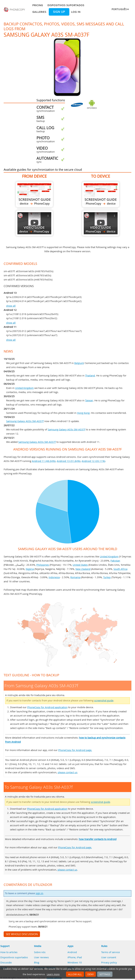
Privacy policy (109, 962)
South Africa (120, 569)
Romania (75, 577)
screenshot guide (104, 701)
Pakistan (115, 561)
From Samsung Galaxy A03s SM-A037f (34, 194)
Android (72, 952)
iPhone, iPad (75, 957)
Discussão (6, 962)
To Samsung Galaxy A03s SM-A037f (101, 194)
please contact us (67, 772)
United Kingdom (24, 388)
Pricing (38, 5)
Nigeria (30, 569)
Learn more (53, 974)
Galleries (39, 12)
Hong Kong (83, 413)
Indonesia (54, 577)
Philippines (43, 565)
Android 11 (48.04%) (44, 461)
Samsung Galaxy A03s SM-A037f (25, 421)
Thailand (90, 375)
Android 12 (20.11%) (93, 461)
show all (11, 306)
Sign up (59, 12)
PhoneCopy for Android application (47, 707)
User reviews (41, 957)
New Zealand (83, 569)
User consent (109, 957)
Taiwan (89, 400)
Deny (91, 974)
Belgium (79, 363)
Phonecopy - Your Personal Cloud (14, 10)
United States (80, 565)
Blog (37, 962)
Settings (105, 974)
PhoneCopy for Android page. (75, 750)
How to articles (9, 952)
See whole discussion (22, 934)
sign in (39, 893)
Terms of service (110, 952)
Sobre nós (40, 952)
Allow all (75, 974)
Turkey (107, 577)
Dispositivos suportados (66, 5)
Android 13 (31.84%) (68, 461)
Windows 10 (75, 962)
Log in (76, 12)
